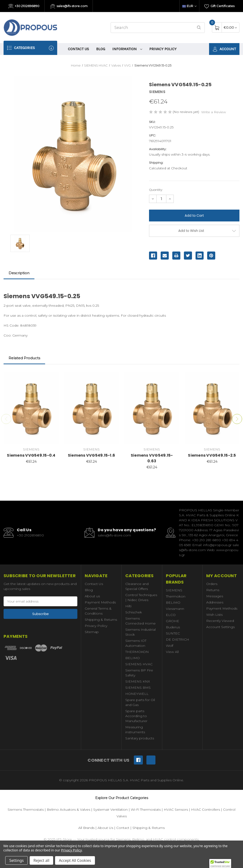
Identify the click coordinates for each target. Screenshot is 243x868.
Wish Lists (214, 615)
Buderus (173, 627)
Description (19, 273)
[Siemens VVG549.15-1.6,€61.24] (91, 408)
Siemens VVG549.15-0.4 (31, 455)
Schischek (134, 612)
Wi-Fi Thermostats (146, 810)
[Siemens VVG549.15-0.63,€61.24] (152, 408)
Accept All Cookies (75, 860)
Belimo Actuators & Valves (68, 810)
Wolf (170, 646)
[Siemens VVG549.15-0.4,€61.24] (31, 408)
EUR (189, 6)
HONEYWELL (137, 694)
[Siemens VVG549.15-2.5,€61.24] (212, 408)
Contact (123, 828)
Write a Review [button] (214, 112)
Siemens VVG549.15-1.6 (91, 455)
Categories (30, 48)
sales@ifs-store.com (69, 6)
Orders (212, 584)
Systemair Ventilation (110, 810)
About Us (105, 828)
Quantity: (156, 190)
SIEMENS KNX (138, 681)
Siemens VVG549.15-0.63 (152, 458)
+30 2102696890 (24, 6)
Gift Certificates (219, 6)
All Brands (86, 828)
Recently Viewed (220, 621)
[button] (220, 864)
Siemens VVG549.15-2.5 (212, 455)
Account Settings (220, 627)
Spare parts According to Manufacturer (136, 716)
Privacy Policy (163, 49)
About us (92, 596)
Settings (16, 860)
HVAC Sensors (176, 810)
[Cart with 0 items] (230, 27)
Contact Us (78, 49)
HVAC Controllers (206, 810)
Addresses (215, 602)
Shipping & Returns (101, 620)
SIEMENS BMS (138, 688)
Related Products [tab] (24, 358)
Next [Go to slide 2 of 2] (237, 419)
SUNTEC (173, 633)
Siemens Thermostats (26, 810)
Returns (213, 590)
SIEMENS (174, 590)
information (127, 49)
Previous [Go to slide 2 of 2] (6, 419)
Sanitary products (140, 738)
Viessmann (175, 609)
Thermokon (176, 596)
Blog (101, 49)
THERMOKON (137, 652)
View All (172, 652)
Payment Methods (100, 602)
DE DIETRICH (178, 639)
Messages (215, 596)
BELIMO (133, 658)
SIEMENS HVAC (139, 664)
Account (224, 49)
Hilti (128, 606)
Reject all (41, 860)
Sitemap (92, 632)
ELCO (171, 615)
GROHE (173, 621)
